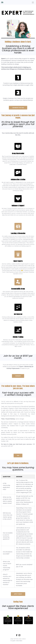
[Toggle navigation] (33, 2)
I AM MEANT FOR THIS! (18, 108)
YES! (18, 456)
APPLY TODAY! (18, 594)
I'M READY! (18, 376)
